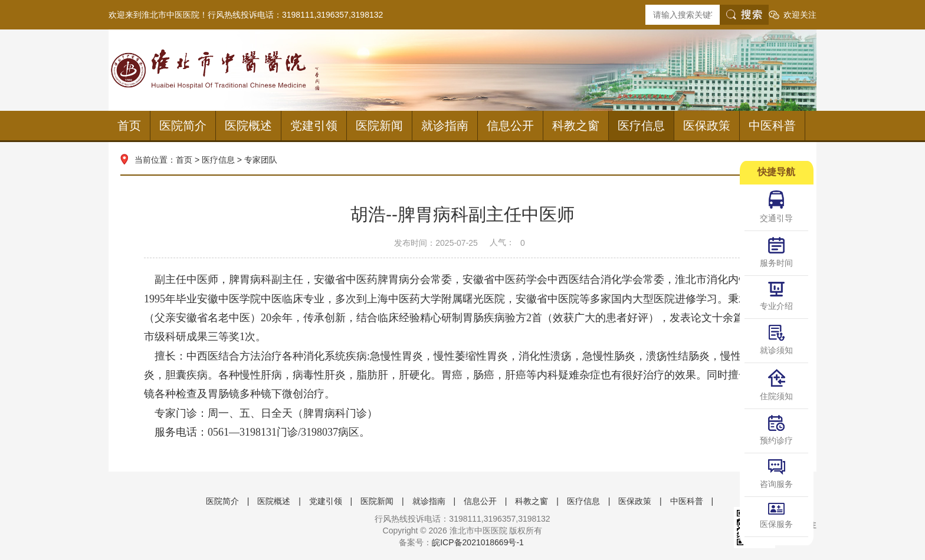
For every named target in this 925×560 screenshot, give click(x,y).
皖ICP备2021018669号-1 (478, 542)
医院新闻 (379, 126)
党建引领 (314, 126)
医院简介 (183, 126)
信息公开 (510, 126)
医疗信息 (641, 126)
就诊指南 (445, 126)
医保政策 (707, 126)
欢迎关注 (800, 15)
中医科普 (772, 126)
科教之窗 (576, 126)
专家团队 (261, 160)
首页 (129, 126)
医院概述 (248, 126)
